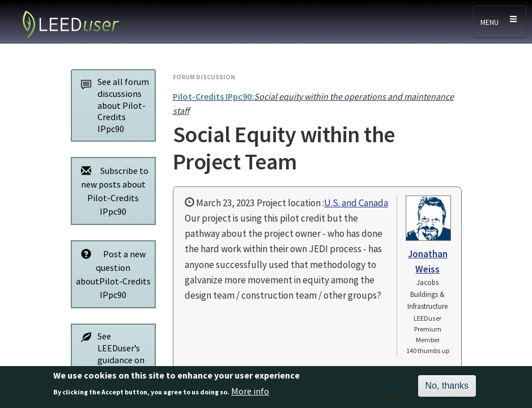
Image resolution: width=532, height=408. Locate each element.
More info (250, 394)
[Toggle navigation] (500, 22)
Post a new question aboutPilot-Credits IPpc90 (113, 274)
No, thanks (447, 388)
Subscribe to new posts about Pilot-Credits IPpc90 (112, 191)
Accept (396, 388)
